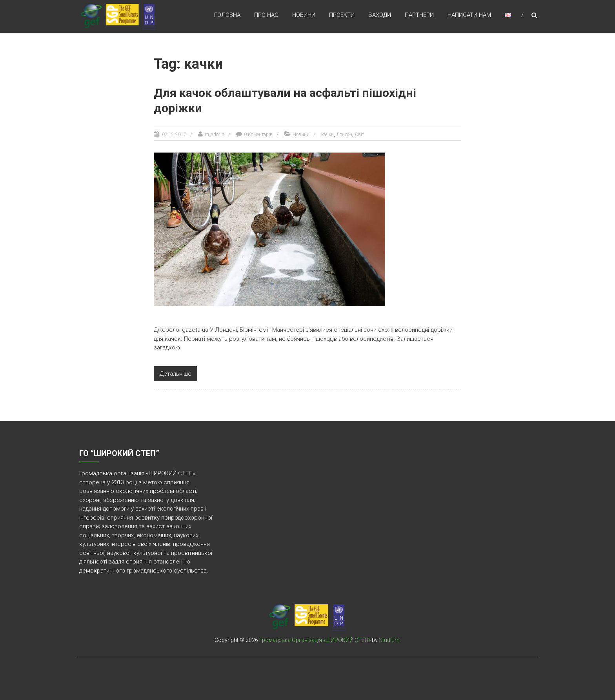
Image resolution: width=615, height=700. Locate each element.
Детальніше (176, 373)
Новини (304, 15)
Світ (359, 134)
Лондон (344, 134)
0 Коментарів (258, 134)
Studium (389, 640)
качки (328, 134)
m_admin (215, 134)
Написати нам (469, 15)
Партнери (419, 15)
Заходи (380, 15)
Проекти (342, 15)
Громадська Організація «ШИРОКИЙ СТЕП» (315, 640)
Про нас (266, 15)
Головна (227, 15)
